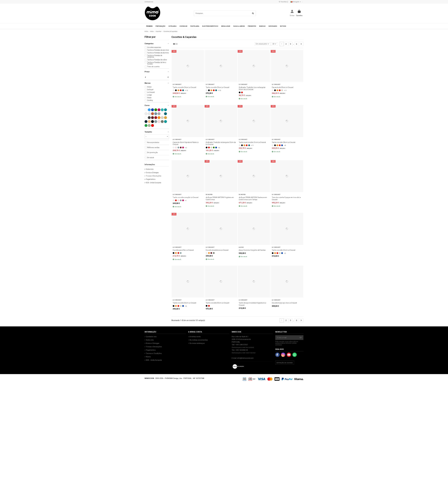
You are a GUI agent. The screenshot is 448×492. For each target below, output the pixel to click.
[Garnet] (181, 148)
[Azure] (216, 148)
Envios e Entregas (152, 173)
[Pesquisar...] (253, 13)
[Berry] (183, 148)
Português (296, 2)
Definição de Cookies (285, 363)
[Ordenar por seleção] (262, 44)
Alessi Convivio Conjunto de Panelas (252, 250)
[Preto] (176, 90)
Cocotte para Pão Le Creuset (183, 250)
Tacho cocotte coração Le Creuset (186, 197)
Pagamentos (151, 179)
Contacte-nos (149, 2)
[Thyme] (214, 253)
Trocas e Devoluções (154, 176)
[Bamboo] (214, 148)
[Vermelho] (181, 90)
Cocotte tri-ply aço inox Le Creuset (284, 303)
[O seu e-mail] (287, 338)
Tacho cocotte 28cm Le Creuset (284, 142)
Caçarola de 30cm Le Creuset (283, 87)
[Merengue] (282, 90)
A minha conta (195, 337)
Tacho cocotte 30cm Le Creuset (218, 303)
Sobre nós (150, 169)
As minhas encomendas (199, 340)
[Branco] (174, 90)
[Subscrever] (301, 338)
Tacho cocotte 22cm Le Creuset (284, 250)
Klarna (148, 357)
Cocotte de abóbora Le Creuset (217, 250)
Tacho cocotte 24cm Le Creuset (184, 87)
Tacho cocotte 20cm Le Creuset (218, 87)
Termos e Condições (154, 353)
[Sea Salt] (178, 148)
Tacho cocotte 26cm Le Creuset (184, 303)
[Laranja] (178, 90)
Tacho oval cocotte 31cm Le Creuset (252, 142)
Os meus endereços (197, 343)
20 (275, 44)
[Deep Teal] (183, 90)
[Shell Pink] (176, 148)
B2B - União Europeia (153, 183)
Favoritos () (284, 2)
